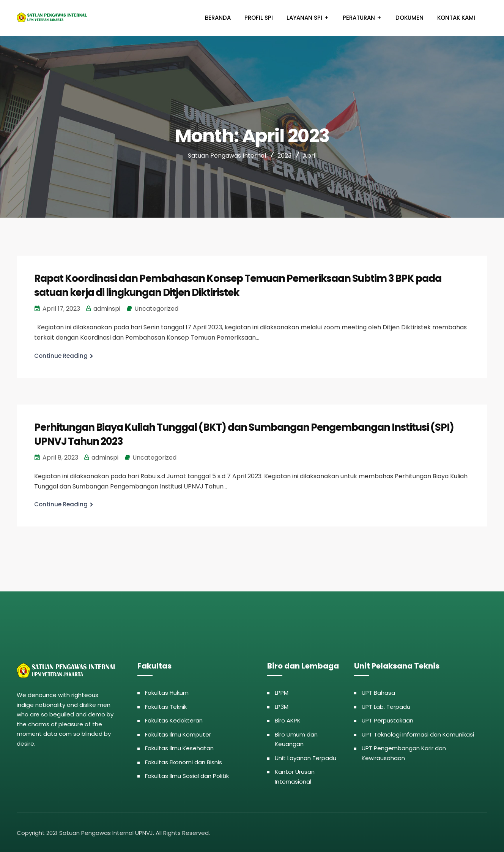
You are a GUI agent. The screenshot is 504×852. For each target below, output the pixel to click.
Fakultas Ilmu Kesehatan (179, 747)
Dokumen (409, 18)
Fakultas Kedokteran (174, 719)
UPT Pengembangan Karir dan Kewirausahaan (404, 752)
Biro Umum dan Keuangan (296, 738)
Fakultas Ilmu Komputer (178, 733)
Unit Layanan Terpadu (306, 756)
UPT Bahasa (378, 692)
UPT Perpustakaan (387, 719)
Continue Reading (61, 355)
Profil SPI (259, 18)
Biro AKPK (288, 719)
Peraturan (359, 18)
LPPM (282, 692)
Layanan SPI (304, 18)
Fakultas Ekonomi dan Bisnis (183, 761)
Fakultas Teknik (166, 705)
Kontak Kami (456, 18)
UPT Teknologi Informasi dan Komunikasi (418, 733)
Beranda (218, 18)
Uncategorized (156, 308)
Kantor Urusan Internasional (295, 775)
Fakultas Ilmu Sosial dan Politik (187, 775)
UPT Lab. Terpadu (386, 705)
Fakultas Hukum (167, 692)
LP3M (282, 705)
